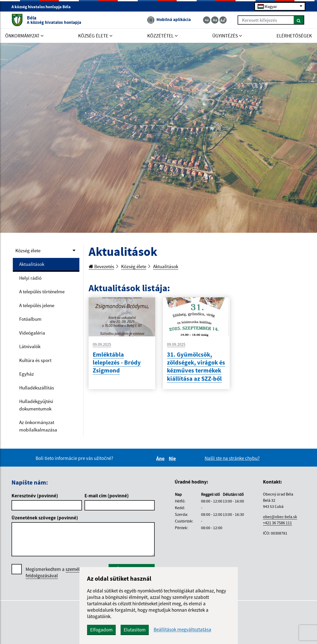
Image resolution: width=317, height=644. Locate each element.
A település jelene (37, 305)
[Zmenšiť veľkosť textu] (207, 20)
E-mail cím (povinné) (107, 496)
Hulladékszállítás (37, 388)
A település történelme (42, 291)
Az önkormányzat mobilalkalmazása (38, 426)
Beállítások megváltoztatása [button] (182, 630)
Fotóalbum (30, 319)
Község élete (28, 250)
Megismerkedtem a (64, 572)
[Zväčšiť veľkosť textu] (223, 20)
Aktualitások (32, 264)
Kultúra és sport (35, 360)
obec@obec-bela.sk (280, 517)
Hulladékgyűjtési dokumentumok (36, 405)
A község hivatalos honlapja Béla (43, 7)
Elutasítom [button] (135, 630)
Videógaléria (32, 333)
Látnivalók (30, 346)
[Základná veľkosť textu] (215, 20)
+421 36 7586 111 (277, 523)
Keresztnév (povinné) (35, 496)
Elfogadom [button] (101, 630)
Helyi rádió (30, 278)
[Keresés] (299, 20)
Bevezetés (101, 266)
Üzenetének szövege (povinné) (45, 518)
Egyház (27, 374)
